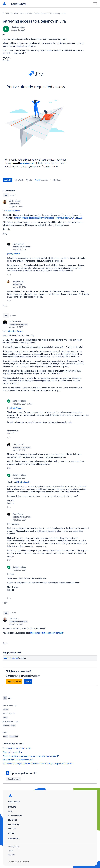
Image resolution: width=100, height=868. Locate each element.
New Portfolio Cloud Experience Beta (18, 760)
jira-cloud (14, 736)
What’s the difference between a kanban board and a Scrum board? (31, 756)
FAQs (10, 811)
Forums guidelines (15, 815)
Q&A (16, 13)
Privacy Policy (14, 847)
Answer (8, 180)
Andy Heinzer (15, 201)
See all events (13, 779)
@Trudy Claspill (16, 408)
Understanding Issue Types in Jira (17, 748)
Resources (12, 828)
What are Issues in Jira (12, 752)
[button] (37, 119)
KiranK (38, 180)
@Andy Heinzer (14, 254)
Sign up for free (14, 681)
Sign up (15, 658)
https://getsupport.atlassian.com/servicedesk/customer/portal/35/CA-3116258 (49, 218)
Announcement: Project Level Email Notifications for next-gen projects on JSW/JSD (38, 764)
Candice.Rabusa (18, 27)
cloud (6, 736)
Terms (11, 851)
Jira (21, 13)
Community (18, 4)
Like (9, 274)
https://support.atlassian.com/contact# (47, 633)
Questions (29, 13)
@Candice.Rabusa (13, 211)
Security (11, 855)
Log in (7, 658)
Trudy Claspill (18, 244)
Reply (5, 306)
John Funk (14, 619)
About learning (14, 824)
